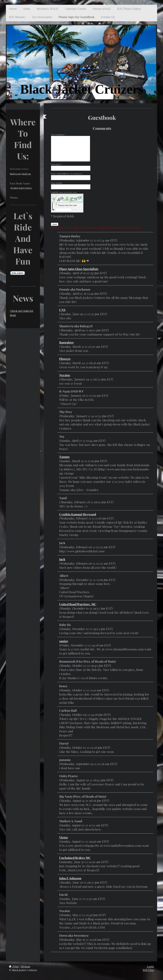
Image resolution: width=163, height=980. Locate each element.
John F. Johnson (70, 878)
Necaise (65, 375)
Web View (148, 970)
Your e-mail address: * (67, 174)
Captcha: (64, 192)
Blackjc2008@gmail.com (20, 174)
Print (14, 966)
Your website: (57, 183)
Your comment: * (58, 135)
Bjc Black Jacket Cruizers (21, 188)
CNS (62, 310)
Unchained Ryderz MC (75, 858)
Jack (62, 559)
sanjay (64, 641)
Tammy (65, 457)
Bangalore (67, 342)
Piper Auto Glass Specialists (79, 269)
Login (151, 966)
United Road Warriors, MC (78, 604)
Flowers (65, 359)
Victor (64, 837)
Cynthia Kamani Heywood (78, 514)
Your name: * (57, 164)
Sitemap (25, 966)
